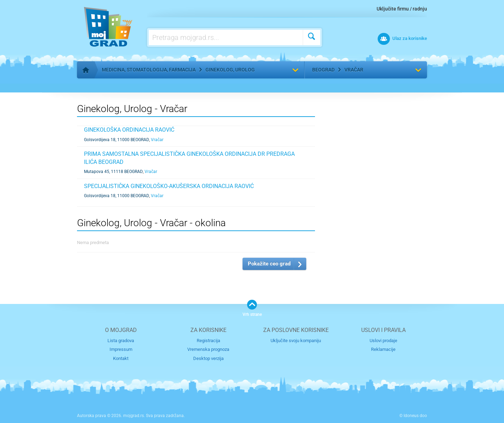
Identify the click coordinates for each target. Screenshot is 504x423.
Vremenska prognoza (208, 349)
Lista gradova (121, 341)
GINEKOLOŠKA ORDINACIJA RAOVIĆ (129, 130)
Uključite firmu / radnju (402, 9)
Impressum (121, 349)
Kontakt (121, 358)
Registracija (208, 341)
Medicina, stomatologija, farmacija (149, 70)
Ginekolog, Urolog (230, 70)
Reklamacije (383, 349)
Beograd (323, 70)
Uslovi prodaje (383, 341)
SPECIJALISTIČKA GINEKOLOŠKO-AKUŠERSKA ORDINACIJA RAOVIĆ (169, 186)
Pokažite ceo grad (269, 264)
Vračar (354, 70)
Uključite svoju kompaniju (296, 341)
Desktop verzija (208, 358)
